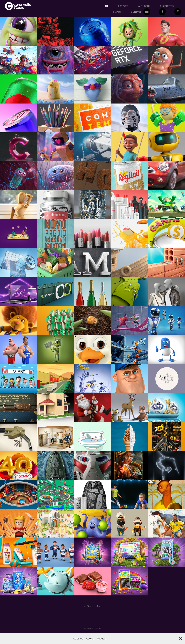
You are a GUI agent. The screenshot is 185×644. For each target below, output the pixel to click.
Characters (167, 6)
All (107, 6)
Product (123, 6)
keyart (117, 12)
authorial (144, 6)
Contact (136, 12)
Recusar (102, 638)
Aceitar (90, 638)
